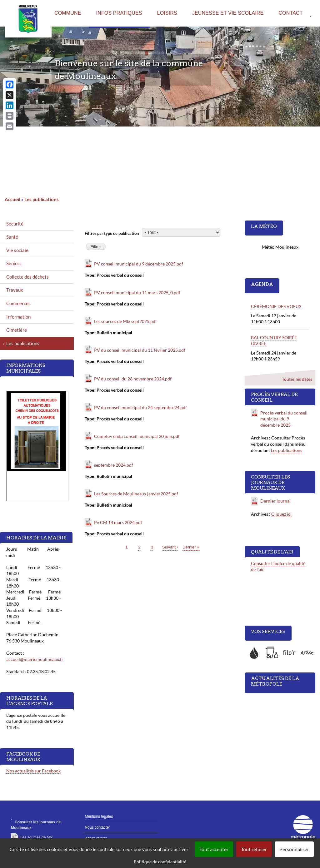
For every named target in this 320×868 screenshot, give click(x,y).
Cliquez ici (281, 514)
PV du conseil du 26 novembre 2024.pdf (133, 379)
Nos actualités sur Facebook (33, 771)
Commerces (18, 303)
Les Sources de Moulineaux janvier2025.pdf (136, 494)
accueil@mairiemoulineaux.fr (35, 659)
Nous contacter (97, 827)
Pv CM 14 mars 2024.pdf (118, 522)
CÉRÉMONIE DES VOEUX (276, 306)
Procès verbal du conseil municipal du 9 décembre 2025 (284, 419)
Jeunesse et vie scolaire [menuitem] (228, 13)
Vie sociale (17, 250)
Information (18, 317)
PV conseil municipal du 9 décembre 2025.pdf (139, 264)
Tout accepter (214, 849)
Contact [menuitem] (290, 13)
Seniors (14, 263)
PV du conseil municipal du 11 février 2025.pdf (140, 350)
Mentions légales (99, 816)
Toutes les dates (297, 379)
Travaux (15, 290)
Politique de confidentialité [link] (160, 862)
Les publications (42, 199)
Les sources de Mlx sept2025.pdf (125, 321)
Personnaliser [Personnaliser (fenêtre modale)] (294, 849)
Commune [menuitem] (68, 13)
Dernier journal (276, 501)
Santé (12, 237)
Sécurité (15, 224)
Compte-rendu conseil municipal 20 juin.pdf (137, 436)
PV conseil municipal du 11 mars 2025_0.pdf (137, 293)
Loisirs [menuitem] (167, 13)
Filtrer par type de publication (112, 233)
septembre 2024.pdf (114, 465)
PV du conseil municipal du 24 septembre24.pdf (140, 407)
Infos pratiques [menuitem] (119, 13)
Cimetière (17, 330)
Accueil (12, 199)
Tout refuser (254, 849)
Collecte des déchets (27, 277)
